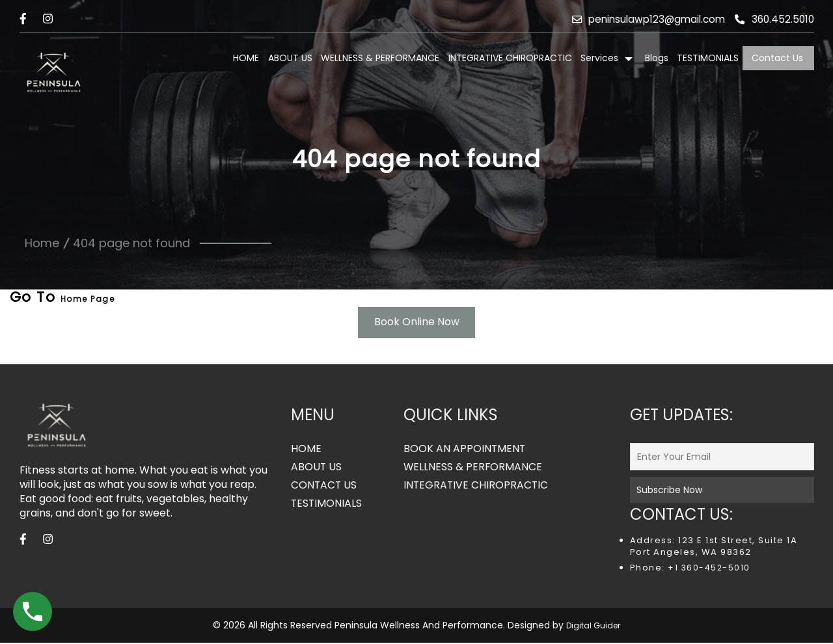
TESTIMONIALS (708, 58)
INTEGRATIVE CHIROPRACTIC (510, 58)
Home (42, 243)
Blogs (657, 58)
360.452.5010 (773, 19)
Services (599, 58)
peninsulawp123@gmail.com (642, 19)
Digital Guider (593, 627)
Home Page (88, 299)
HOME (246, 58)
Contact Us (777, 58)
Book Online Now (417, 323)
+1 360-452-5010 (708, 569)
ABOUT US (290, 58)
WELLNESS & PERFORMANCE (380, 58)
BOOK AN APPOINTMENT (465, 450)
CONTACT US (324, 487)
